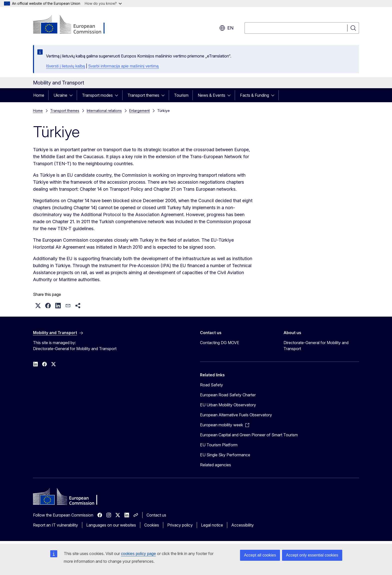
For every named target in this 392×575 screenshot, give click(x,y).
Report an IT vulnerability (55, 525)
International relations (104, 111)
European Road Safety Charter (228, 395)
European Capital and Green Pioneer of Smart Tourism (249, 435)
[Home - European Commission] (73, 25)
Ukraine (60, 95)
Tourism (181, 95)
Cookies (152, 525)
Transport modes (97, 95)
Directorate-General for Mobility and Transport (316, 346)
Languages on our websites (111, 525)
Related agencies (215, 465)
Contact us (156, 515)
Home (39, 95)
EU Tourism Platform (219, 445)
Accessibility (242, 525)
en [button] (226, 28)
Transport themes (143, 95)
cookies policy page (138, 554)
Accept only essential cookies (312, 555)
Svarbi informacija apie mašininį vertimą (123, 66)
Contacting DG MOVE (220, 343)
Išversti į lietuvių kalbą (65, 66)
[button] (38, 306)
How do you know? (103, 3)
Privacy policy (180, 525)
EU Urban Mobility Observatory (228, 405)
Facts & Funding (254, 95)
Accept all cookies (260, 555)
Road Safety (211, 385)
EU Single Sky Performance (225, 455)
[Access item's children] (72, 95)
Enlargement (139, 111)
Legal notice (212, 525)
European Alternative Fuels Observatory (236, 415)
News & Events (211, 95)
